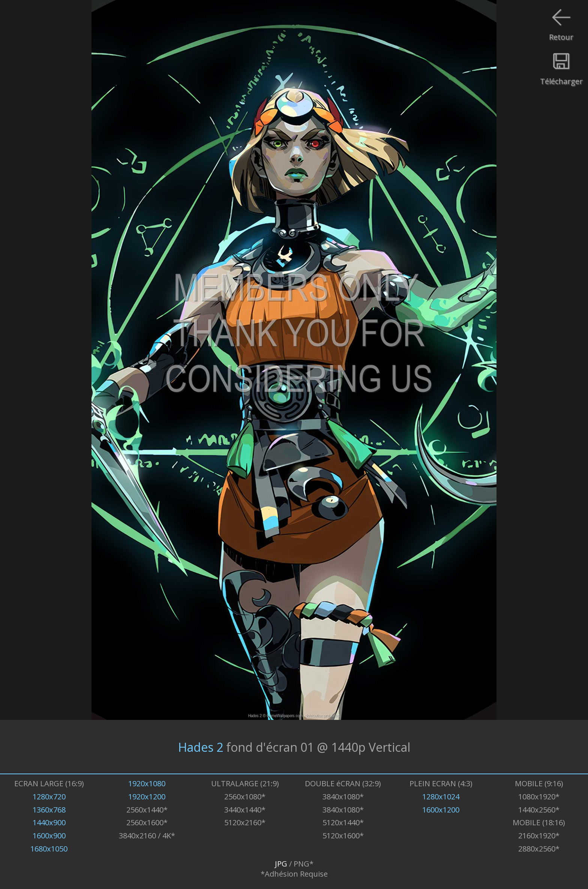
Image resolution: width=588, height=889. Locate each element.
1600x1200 (441, 810)
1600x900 (49, 836)
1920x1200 (147, 797)
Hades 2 (201, 747)
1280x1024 (441, 797)
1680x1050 (49, 849)
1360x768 (49, 810)
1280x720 (49, 797)
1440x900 (49, 822)
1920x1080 (147, 783)
